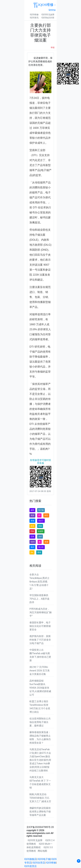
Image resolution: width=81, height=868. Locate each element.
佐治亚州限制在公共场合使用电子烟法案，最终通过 (40, 722)
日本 (32, 537)
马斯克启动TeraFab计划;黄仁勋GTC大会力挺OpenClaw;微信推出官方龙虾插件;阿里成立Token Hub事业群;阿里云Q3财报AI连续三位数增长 (40, 760)
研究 (46, 515)
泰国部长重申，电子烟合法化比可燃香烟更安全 (40, 626)
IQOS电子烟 (44, 859)
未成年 (41, 531)
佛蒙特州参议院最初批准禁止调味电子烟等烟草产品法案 (40, 812)
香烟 (32, 521)
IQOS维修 (34, 15)
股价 (32, 547)
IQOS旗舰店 (30, 859)
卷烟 (46, 542)
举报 (53, 48)
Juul (40, 537)
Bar (32, 552)
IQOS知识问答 (48, 18)
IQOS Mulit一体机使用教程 (39, 846)
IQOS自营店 (39, 863)
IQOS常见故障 (48, 15)
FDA (32, 531)
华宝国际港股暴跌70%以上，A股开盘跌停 (39, 599)
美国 (32, 515)
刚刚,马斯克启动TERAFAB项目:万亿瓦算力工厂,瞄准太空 (40, 798)
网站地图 (42, 851)
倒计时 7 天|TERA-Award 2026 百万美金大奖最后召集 (40, 671)
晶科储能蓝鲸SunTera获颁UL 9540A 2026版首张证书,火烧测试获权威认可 (40, 688)
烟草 (32, 510)
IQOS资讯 (34, 18)
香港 (39, 552)
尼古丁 (41, 521)
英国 (40, 526)
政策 (32, 526)
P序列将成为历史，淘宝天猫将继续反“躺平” (40, 612)
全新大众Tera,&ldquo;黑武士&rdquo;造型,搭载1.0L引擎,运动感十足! (39, 582)
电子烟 (41, 510)
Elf (39, 515)
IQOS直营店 (30, 866)
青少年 (41, 547)
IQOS (33, 542)
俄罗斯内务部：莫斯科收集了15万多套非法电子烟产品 (40, 640)
